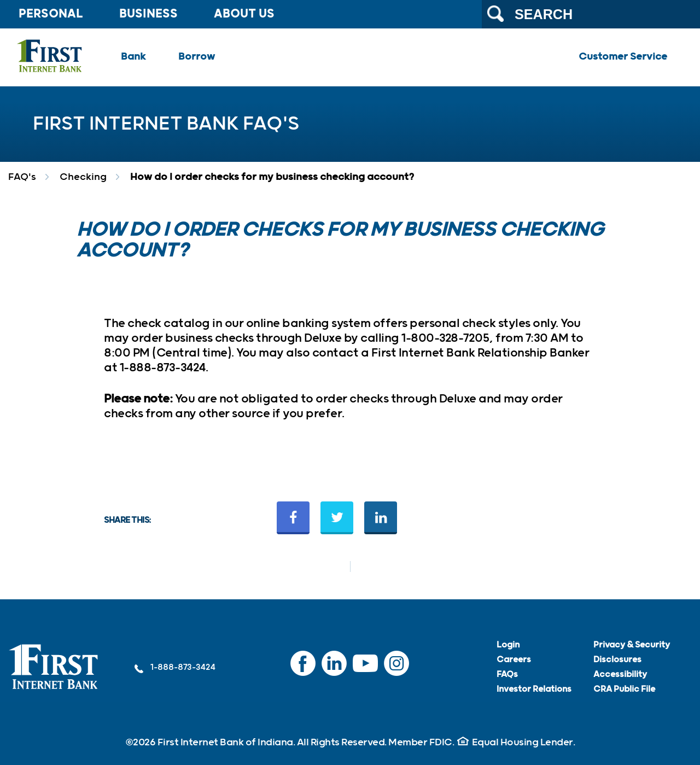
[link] (54, 667)
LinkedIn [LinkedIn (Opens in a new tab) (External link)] (334, 669)
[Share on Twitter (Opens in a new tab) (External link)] (337, 518)
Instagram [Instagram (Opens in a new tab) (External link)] (396, 669)
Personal (51, 14)
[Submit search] (495, 14)
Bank (133, 57)
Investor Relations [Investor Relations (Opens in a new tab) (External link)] (534, 689)
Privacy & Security (632, 645)
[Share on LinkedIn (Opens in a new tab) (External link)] (381, 518)
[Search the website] (591, 14)
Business (148, 14)
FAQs (507, 675)
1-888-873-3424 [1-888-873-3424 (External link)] (175, 668)
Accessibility (620, 675)
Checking (83, 177)
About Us (244, 14)
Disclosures (617, 660)
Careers (514, 660)
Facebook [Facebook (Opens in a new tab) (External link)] (303, 669)
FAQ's (22, 177)
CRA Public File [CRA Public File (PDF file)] (624, 689)
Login (508, 645)
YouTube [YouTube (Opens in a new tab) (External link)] (365, 669)
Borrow (197, 57)
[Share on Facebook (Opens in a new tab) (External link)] (293, 518)
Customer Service (623, 57)
